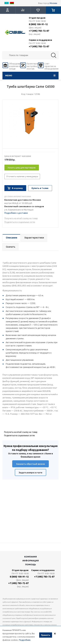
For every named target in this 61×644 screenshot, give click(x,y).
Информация (31, 561)
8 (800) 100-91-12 (38, 24)
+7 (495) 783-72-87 (39, 31)
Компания (30, 557)
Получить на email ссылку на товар (21, 218)
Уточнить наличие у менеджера (22, 176)
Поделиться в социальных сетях (20, 222)
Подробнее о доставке (16, 213)
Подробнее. (25, 640)
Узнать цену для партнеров (22, 168)
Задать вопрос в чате (30, 473)
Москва (53, 3)
